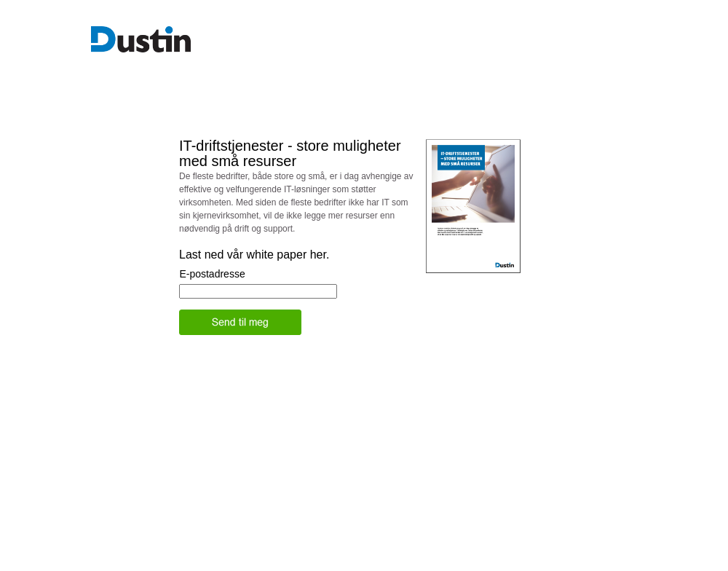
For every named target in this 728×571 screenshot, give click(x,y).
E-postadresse (212, 274)
